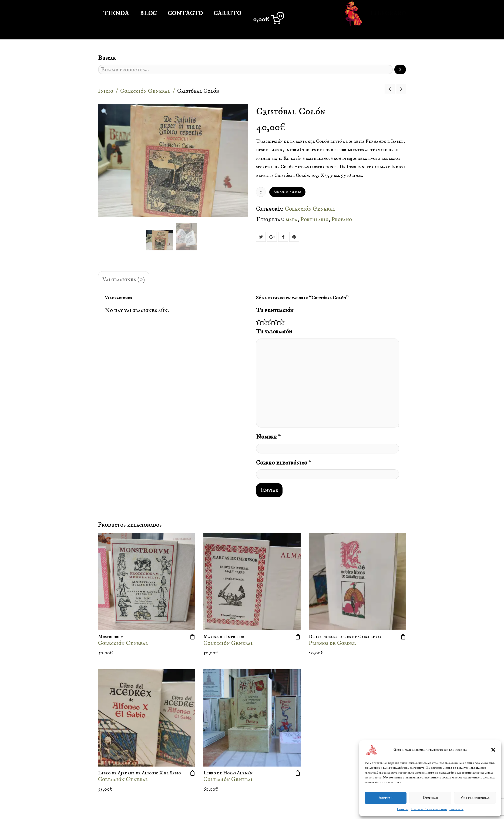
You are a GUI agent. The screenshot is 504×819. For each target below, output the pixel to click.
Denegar (430, 798)
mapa (291, 219)
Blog (148, 13)
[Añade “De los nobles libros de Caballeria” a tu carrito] (403, 637)
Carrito (227, 13)
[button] (493, 750)
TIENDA (116, 13)
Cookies (403, 809)
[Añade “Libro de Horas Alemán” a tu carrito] (298, 773)
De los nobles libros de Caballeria (345, 637)
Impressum (456, 809)
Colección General (145, 91)
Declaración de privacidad (429, 809)
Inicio (106, 91)
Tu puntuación (275, 310)
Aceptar (386, 798)
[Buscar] (400, 69)
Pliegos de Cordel (332, 643)
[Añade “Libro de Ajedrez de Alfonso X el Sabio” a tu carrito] (193, 773)
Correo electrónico (283, 463)
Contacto (185, 13)
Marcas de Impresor (224, 637)
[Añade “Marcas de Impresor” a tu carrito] (298, 637)
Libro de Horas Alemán (228, 773)
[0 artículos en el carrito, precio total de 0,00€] (269, 20)
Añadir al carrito (287, 192)
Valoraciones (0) (124, 279)
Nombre (268, 437)
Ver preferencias (475, 798)
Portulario (314, 219)
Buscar (107, 58)
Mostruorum (111, 637)
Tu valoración (274, 332)
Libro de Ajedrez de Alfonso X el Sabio (139, 773)
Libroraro (375, 14)
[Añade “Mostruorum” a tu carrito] (193, 637)
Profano (342, 219)
